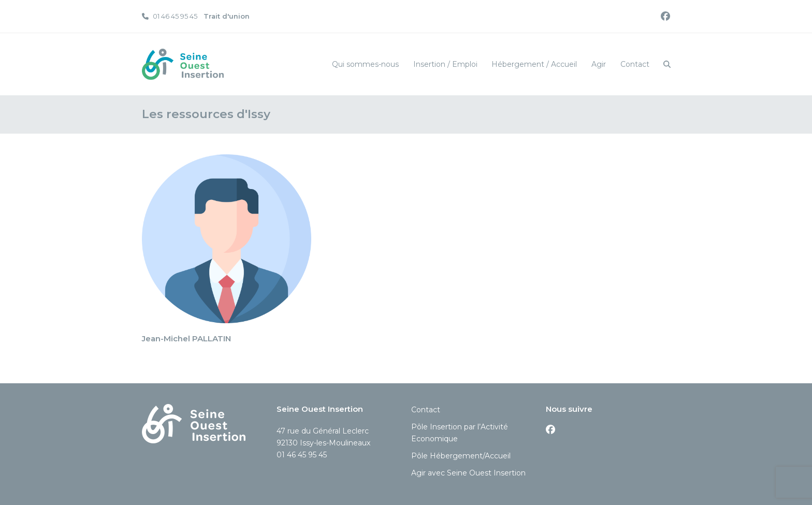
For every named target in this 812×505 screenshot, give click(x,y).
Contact (426, 410)
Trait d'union (227, 16)
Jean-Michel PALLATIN (186, 338)
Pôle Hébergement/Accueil (461, 456)
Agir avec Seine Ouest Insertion (468, 473)
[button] (667, 64)
